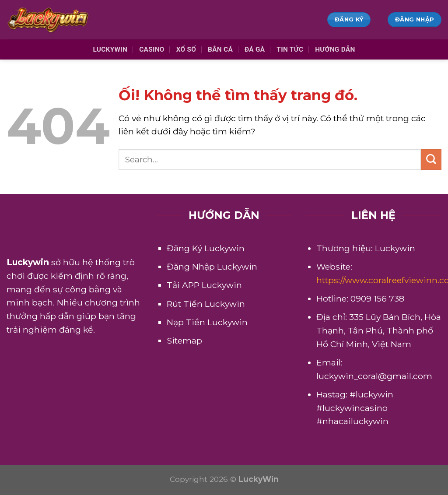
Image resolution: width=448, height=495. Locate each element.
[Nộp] (431, 160)
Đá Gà (255, 49)
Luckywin (110, 49)
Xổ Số (186, 49)
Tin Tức (290, 49)
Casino (152, 49)
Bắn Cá (220, 49)
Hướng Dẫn (335, 49)
